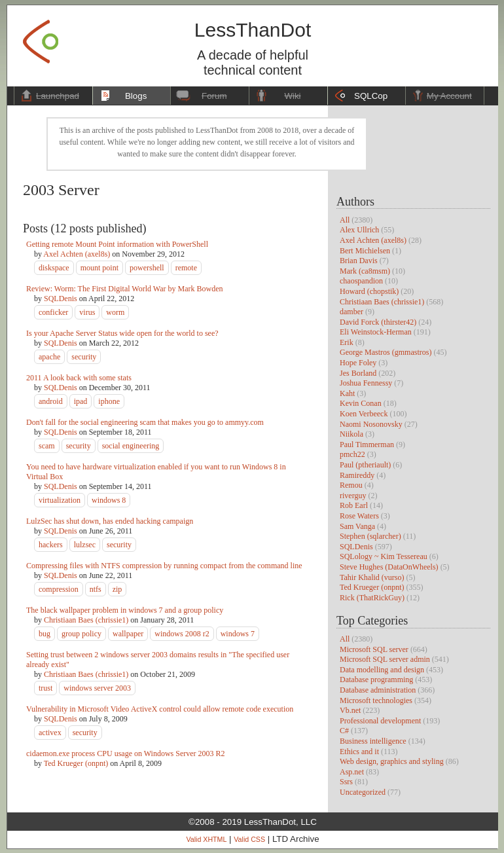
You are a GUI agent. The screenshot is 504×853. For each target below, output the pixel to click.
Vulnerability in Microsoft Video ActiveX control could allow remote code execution (160, 709)
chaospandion (361, 281)
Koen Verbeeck (364, 414)
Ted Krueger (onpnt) (372, 587)
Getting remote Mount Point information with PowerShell (117, 244)
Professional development (380, 721)
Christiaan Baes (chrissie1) (382, 302)
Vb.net (350, 710)
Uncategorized (363, 792)
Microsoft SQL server (374, 649)
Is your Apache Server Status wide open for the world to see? (122, 333)
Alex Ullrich (359, 230)
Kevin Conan (361, 403)
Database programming (376, 680)
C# (344, 731)
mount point (99, 268)
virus (87, 312)
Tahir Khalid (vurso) (372, 577)
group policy (81, 634)
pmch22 (352, 454)
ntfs (96, 589)
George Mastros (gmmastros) (386, 352)
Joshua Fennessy (366, 383)
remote (186, 268)
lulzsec (85, 545)
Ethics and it (359, 752)
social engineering (131, 446)
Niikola (351, 434)
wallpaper (128, 634)
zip (117, 589)
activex (50, 733)
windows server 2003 (97, 688)
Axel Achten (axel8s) (373, 240)
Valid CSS (249, 839)
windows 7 (238, 634)
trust (45, 688)
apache (49, 357)
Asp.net (352, 772)
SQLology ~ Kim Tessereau (384, 556)
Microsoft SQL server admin (385, 659)
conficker (53, 312)
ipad (81, 401)
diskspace (54, 268)
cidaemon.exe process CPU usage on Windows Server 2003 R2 (126, 753)
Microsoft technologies (376, 700)
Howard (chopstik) (369, 291)
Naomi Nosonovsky (371, 424)
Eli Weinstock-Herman (376, 332)
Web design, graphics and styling (392, 761)
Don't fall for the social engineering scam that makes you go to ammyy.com (145, 422)
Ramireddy (357, 475)
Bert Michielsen (365, 251)
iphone (109, 401)
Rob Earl (354, 505)
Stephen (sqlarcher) (370, 536)
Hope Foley (358, 363)
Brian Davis (359, 261)
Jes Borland (358, 373)
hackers (51, 545)
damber (351, 312)
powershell (147, 268)
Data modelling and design (382, 670)
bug (45, 634)
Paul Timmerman (367, 445)
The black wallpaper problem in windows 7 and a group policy (125, 610)
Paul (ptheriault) (365, 465)
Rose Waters (359, 516)
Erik (347, 342)
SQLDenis (356, 547)
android (51, 401)
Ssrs (346, 782)
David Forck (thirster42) (378, 322)
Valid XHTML (206, 839)
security (84, 357)
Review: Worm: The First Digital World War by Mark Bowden (125, 289)
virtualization (60, 500)
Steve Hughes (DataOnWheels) (389, 567)
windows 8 (109, 500)
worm (115, 312)
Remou (351, 485)
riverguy (353, 496)
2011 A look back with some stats (79, 378)
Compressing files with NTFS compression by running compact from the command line (164, 566)
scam (47, 446)
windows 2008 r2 (182, 634)
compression (59, 589)
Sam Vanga (357, 526)
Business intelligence (373, 741)
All (345, 220)
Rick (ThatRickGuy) (372, 598)
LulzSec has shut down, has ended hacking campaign (110, 521)
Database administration (378, 690)
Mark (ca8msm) (365, 271)
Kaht (347, 393)
